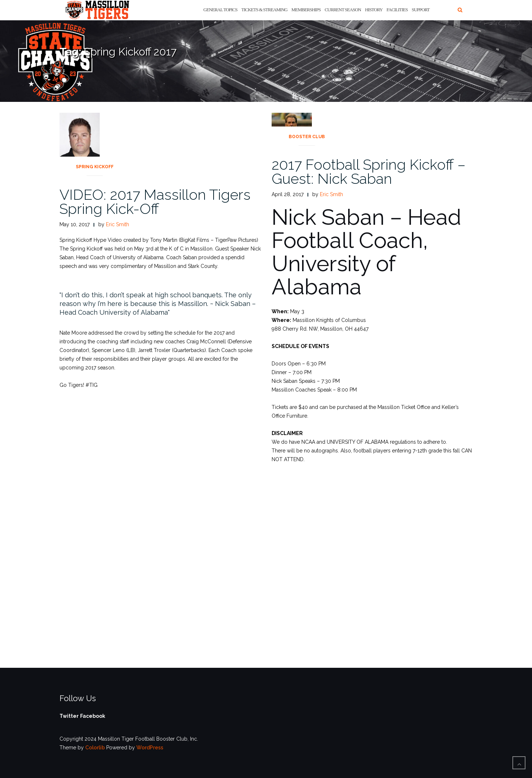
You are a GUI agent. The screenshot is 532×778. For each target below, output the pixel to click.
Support (420, 10)
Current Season (343, 10)
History (374, 10)
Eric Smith (117, 224)
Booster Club (307, 137)
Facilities (397, 10)
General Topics (220, 10)
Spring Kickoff (95, 167)
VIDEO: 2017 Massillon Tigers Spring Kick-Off (155, 202)
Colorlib (95, 748)
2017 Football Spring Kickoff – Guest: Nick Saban (369, 171)
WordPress (150, 748)
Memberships (306, 10)
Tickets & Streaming (265, 10)
